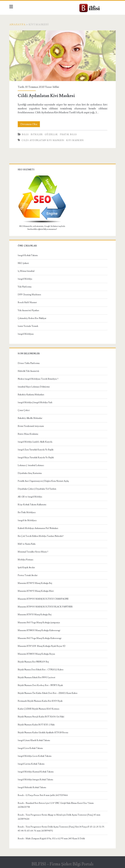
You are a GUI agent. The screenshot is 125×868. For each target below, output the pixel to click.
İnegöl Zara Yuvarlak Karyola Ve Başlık (35, 450)
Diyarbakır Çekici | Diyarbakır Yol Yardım (37, 489)
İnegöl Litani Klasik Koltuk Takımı (34, 740)
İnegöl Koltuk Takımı (28, 255)
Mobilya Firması (25, 560)
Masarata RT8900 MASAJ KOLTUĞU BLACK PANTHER (45, 607)
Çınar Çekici (24, 410)
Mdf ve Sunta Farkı (27, 544)
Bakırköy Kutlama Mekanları (31, 395)
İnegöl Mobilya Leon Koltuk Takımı (35, 756)
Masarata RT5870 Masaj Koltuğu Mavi (36, 591)
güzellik (51, 134)
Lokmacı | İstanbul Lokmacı (31, 465)
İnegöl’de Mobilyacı (27, 520)
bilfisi (56, 87)
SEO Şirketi (23, 263)
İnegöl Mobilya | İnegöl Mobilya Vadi (35, 402)
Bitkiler (37, 134)
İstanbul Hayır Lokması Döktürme (34, 387)
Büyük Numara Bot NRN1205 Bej (33, 662)
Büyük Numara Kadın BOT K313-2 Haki (36, 725)
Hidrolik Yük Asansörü (28, 371)
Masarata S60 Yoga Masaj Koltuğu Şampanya (39, 623)
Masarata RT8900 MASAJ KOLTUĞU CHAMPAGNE (43, 599)
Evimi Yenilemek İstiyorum (31, 426)
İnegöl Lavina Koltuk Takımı (31, 764)
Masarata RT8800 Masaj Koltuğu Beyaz (36, 654)
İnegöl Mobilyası (26, 334)
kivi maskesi (75, 140)
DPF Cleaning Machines (29, 295)
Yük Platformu (25, 287)
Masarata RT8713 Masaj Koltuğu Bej (35, 615)
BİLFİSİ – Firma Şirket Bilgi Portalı (62, 864)
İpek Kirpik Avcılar (26, 568)
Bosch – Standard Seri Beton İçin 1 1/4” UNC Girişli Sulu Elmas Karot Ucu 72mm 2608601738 (56, 805)
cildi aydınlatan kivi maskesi (43, 140)
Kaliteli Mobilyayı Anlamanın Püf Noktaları (38, 528)
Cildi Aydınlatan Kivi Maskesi (62, 56)
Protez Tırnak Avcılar (28, 575)
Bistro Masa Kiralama (28, 434)
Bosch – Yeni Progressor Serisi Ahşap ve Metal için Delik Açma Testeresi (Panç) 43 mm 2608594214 (59, 817)
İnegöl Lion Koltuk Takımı (30, 748)
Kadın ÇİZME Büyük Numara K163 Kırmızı (38, 709)
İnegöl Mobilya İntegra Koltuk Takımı (35, 780)
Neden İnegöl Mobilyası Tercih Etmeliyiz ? (38, 379)
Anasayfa (17, 25)
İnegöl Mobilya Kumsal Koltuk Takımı (36, 772)
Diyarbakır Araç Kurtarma (30, 473)
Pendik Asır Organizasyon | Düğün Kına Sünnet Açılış (43, 481)
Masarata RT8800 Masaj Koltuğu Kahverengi (39, 630)
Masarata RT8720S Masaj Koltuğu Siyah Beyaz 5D (42, 646)
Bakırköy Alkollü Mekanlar (30, 418)
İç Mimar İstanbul (26, 271)
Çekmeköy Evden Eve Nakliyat (32, 318)
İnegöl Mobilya (25, 279)
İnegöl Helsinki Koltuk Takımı (32, 787)
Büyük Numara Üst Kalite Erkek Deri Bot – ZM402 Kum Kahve (48, 693)
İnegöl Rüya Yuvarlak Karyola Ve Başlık (36, 458)
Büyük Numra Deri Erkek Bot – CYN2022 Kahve (41, 670)
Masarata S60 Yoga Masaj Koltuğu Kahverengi (40, 638)
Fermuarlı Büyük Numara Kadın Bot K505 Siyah (40, 701)
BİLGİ (25, 134)
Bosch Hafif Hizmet (27, 302)
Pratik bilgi (68, 134)
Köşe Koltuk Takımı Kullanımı (32, 505)
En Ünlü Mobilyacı (27, 512)
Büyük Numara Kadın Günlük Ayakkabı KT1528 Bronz (43, 733)
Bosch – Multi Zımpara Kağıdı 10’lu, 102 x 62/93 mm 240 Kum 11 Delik (51, 839)
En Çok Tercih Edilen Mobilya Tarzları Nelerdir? (41, 536)
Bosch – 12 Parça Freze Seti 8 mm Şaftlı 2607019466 (43, 795)
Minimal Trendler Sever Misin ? (33, 552)
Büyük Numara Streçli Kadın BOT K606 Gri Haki (41, 717)
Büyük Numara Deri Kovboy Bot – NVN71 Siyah (40, 685)
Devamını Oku (30, 124)
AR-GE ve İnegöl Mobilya (30, 497)
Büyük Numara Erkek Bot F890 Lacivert (36, 677)
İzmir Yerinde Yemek (28, 326)
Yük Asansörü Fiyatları (28, 310)
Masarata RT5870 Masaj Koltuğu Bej (35, 583)
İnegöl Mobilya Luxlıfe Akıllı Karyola (35, 442)
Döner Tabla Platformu (29, 363)
